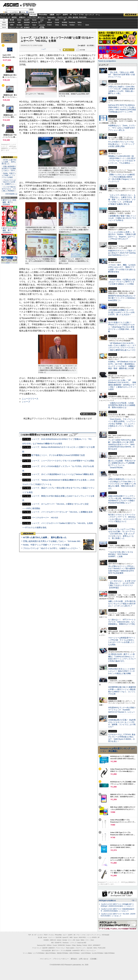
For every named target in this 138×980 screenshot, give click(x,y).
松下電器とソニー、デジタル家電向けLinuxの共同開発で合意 (58, 455)
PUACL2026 (83, 17)
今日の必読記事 (46, 951)
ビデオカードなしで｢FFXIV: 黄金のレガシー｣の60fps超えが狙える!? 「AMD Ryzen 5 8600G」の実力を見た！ (122, 738)
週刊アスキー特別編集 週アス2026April (9, 202)
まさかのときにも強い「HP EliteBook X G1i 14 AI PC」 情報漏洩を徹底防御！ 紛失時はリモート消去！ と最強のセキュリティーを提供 (122, 385)
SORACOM (61, 945)
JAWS (12, 25)
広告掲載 (93, 959)
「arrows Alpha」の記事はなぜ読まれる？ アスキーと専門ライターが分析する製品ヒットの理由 (122, 282)
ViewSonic (72, 22)
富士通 (12, 20)
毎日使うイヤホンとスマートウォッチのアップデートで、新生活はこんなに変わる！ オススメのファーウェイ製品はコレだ (122, 518)
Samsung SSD (41, 945)
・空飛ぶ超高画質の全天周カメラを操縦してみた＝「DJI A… (9, 169)
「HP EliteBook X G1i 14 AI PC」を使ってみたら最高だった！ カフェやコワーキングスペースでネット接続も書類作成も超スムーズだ (122, 347)
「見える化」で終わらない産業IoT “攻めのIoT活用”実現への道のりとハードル (122, 75)
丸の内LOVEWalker (98, 953)
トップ (3, 15)
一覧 (59, 50)
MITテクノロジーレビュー (88, 951)
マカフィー (12, 27)
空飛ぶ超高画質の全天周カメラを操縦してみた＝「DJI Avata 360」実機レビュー (58, 541)
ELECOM (12, 22)
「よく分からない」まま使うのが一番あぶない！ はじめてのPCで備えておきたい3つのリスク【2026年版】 (122, 584)
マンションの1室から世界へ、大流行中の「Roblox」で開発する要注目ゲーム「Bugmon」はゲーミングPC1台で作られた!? (122, 235)
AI (8, 15)
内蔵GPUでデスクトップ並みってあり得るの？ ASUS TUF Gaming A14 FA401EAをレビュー (122, 253)
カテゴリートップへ (88, 414)
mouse (19, 20)
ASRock (49, 22)
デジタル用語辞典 (66, 951)
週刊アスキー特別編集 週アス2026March (9, 230)
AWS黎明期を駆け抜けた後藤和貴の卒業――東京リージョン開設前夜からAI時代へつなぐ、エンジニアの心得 (122, 690)
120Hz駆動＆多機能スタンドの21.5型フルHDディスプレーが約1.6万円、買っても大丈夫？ (121, 312)
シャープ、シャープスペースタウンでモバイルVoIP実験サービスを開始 (63, 461)
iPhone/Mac (43, 15)
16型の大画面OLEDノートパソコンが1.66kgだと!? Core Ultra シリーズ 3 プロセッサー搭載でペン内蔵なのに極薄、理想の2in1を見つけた (122, 484)
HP (65, 20)
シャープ (26, 402)
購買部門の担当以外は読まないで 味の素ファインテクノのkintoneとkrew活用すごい (123, 298)
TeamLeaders (51, 17)
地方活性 (75, 17)
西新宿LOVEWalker (63, 953)
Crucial (57, 22)
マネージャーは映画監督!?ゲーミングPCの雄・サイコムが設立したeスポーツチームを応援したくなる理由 (122, 641)
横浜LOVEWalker (51, 953)
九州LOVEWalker (86, 953)
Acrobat (19, 25)
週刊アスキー (42, 17)
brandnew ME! (42, 27)
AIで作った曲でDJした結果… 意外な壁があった (45, 537)
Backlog (65, 25)
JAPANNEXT (27, 27)
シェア (44, 49)
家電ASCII (22, 17)
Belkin (80, 22)
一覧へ (133, 900)
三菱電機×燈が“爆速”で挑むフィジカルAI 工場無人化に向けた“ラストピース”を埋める (122, 218)
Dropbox (49, 25)
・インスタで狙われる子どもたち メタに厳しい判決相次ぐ (9, 189)
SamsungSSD (40, 22)
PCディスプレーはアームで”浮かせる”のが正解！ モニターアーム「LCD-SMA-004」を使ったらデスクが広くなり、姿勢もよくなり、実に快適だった (122, 534)
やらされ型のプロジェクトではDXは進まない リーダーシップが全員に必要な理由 (121, 144)
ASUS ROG (27, 22)
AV (71, 15)
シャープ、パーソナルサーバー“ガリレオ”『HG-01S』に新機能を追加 (62, 512)
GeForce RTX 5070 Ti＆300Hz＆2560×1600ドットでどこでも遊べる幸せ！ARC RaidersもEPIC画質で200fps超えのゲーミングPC (122, 109)
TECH (26, 15)
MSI (49, 20)
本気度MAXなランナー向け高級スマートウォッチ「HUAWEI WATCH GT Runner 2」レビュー (122, 710)
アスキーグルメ (32, 17)
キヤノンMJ (19, 27)
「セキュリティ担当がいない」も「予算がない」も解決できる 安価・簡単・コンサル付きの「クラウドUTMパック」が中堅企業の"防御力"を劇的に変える (122, 200)
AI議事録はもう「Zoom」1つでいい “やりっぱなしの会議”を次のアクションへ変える (122, 128)
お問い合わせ (84, 959)
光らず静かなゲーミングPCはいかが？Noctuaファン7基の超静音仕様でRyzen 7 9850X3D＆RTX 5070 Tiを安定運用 (122, 570)
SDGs (70, 17)
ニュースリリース (30, 399)
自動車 (52, 15)
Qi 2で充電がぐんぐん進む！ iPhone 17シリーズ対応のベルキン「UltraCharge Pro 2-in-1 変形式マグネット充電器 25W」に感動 (121, 327)
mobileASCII (76, 951)
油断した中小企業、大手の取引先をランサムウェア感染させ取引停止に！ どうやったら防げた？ (122, 604)
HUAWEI (65, 22)
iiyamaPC (27, 20)
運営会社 (74, 959)
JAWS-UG (53, 940)
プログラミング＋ (81, 948)
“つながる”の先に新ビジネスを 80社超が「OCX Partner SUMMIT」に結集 (122, 554)
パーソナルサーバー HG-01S (45, 518)
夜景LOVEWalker (75, 953)
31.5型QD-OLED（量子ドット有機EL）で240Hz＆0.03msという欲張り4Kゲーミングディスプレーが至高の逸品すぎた (122, 658)
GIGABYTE (34, 22)
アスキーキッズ (5, 17)
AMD (19, 22)
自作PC (65, 15)
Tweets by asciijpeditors (107, 61)
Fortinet (72, 25)
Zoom (87, 25)
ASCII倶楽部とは (11, 194)
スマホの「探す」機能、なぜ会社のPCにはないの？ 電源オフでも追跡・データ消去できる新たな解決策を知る (122, 268)
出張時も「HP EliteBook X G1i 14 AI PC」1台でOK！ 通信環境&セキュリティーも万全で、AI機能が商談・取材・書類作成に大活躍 (122, 365)
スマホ (81, 15)
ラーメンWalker (27, 953)
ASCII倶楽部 (131, 15)
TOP (30, 935)
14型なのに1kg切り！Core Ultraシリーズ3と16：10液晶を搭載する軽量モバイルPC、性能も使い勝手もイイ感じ (122, 90)
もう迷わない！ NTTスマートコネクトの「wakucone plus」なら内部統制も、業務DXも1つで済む (122, 622)
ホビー (59, 15)
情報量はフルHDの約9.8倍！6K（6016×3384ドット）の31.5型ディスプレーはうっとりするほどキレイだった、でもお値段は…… (122, 159)
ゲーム (98, 15)
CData (57, 25)
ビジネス (18, 15)
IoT (12, 15)
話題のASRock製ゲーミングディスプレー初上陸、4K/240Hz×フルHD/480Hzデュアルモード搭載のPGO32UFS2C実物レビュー (122, 499)
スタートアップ (89, 15)
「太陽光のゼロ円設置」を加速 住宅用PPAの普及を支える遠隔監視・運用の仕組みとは (122, 405)
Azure (34, 25)
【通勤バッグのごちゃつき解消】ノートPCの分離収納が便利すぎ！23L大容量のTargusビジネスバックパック (122, 178)
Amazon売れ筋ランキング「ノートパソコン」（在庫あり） (9, 38)
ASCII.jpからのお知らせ (107, 901)
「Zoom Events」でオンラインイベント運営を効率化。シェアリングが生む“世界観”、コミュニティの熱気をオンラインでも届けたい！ (122, 424)
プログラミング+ (62, 17)
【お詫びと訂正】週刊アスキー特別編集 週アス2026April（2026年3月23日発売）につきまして (117, 905)
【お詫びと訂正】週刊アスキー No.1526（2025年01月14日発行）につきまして (118, 915)
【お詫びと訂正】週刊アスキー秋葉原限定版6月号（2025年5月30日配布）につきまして (117, 910)
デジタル (28, 5)
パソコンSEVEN (42, 20)
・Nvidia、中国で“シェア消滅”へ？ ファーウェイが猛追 (9, 175)
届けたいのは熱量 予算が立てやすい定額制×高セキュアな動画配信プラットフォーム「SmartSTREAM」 (122, 464)
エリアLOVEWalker (39, 953)
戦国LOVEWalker (110, 953)
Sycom (34, 20)
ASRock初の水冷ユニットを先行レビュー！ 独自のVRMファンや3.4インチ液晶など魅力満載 (122, 671)
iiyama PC (65, 937)
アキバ (76, 15)
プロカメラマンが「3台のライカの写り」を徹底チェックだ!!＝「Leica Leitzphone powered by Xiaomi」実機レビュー (74, 548)
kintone (27, 25)
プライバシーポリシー (61, 959)
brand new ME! (82, 943)
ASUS (57, 20)
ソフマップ (34, 27)
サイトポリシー (46, 959)
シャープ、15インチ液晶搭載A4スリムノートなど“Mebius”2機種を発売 (62, 474)
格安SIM (14, 17)
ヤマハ (80, 25)
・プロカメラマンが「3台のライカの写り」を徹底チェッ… (9, 182)
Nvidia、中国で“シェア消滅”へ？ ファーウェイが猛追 (46, 545)
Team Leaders (70, 948)
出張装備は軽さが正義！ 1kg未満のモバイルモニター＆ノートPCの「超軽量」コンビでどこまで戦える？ (122, 723)
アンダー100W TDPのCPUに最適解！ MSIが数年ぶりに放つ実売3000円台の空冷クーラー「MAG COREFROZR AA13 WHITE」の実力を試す (122, 444)
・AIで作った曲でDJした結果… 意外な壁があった (9, 162)
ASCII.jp (11, 5)
